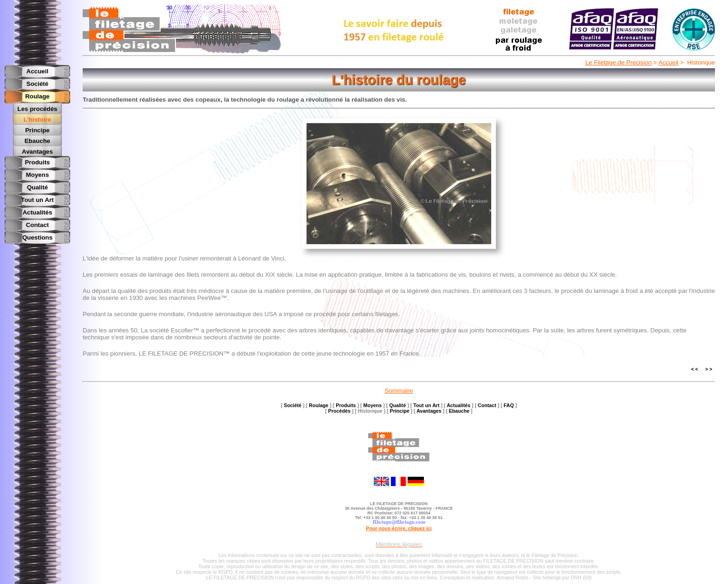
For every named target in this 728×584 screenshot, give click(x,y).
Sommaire (399, 391)
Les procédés (38, 109)
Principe (37, 130)
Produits (37, 161)
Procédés (339, 411)
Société (37, 84)
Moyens (38, 174)
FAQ (509, 405)
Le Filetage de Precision (619, 62)
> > (709, 369)
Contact (38, 224)
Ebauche (38, 140)
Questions (37, 237)
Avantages (37, 151)
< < (694, 369)
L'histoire (37, 120)
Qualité (37, 186)
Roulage (37, 96)
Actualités (38, 211)
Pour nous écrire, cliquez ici (399, 528)
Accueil (668, 62)
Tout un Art (37, 199)
